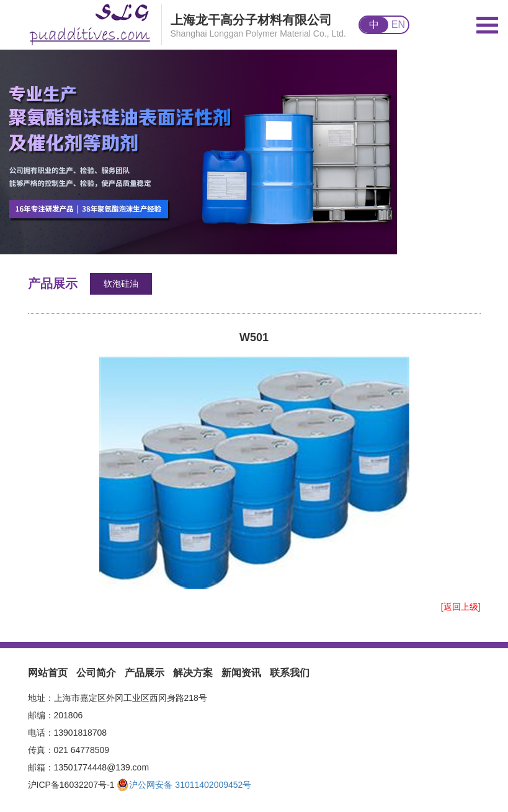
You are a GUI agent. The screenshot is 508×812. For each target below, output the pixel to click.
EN (398, 25)
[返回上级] (461, 607)
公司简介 (96, 673)
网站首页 (48, 673)
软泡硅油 (121, 283)
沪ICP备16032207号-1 (71, 785)
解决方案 (193, 673)
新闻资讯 (241, 673)
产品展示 (145, 673)
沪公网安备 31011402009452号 (184, 785)
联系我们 (290, 673)
